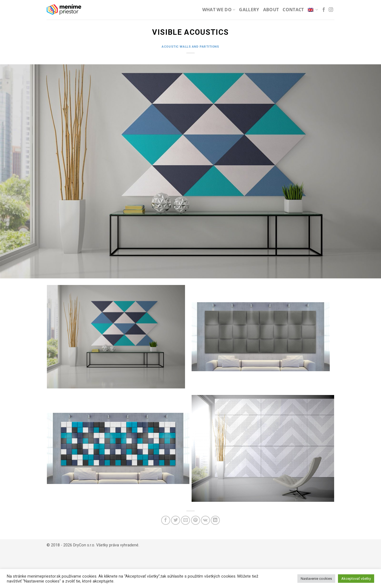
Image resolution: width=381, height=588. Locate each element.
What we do (219, 10)
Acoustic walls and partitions (190, 47)
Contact (293, 10)
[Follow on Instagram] (331, 10)
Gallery (249, 10)
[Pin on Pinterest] (196, 520)
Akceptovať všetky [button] (356, 579)
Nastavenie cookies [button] (316, 579)
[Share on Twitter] (176, 520)
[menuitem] (313, 10)
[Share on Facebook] (166, 520)
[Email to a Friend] (185, 520)
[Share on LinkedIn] (215, 520)
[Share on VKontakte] (205, 520)
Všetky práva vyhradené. (118, 545)
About (271, 10)
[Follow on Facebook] (324, 10)
